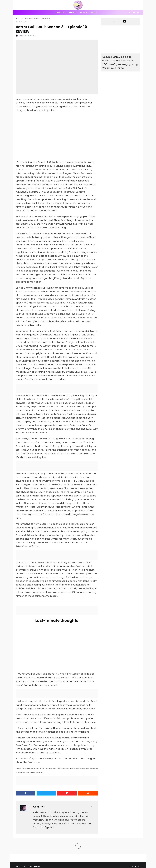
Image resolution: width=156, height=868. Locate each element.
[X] (130, 12)
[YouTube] (134, 12)
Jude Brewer (23, 36)
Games (71, 12)
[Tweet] (46, 793)
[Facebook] (126, 12)
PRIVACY (37, 867)
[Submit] (88, 793)
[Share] (25, 793)
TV (16, 22)
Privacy (94, 12)
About (82, 12)
